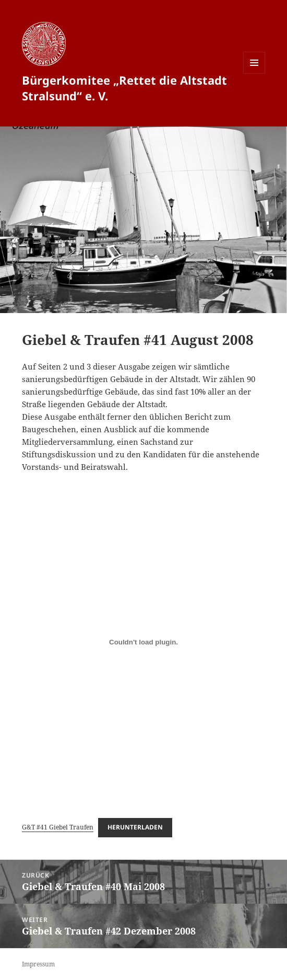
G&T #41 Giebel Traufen (58, 827)
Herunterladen (135, 827)
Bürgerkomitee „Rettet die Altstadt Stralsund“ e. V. (124, 88)
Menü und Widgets (254, 73)
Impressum (38, 964)
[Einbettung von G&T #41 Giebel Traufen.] (143, 642)
